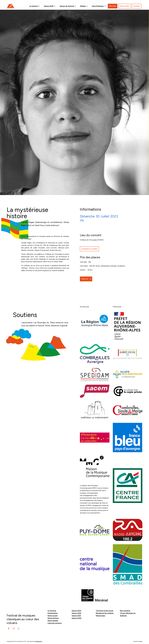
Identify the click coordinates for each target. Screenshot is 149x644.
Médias (83, 6)
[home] (11, 6)
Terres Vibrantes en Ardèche (128, 614)
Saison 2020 (77, 618)
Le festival (33, 6)
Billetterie (113, 6)
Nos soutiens (125, 611)
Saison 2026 (49, 6)
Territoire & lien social (104, 611)
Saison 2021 (76, 616)
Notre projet (53, 616)
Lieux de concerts (55, 623)
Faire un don (125, 6)
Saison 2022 (76, 613)
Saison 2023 (76, 611)
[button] (35, 6)
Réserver (85, 279)
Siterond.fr (39, 641)
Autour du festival (67, 6)
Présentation (53, 613)
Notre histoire (53, 618)
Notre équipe (53, 621)
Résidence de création (105, 613)
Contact (137, 6)
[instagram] (9, 628)
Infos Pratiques (98, 6)
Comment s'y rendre (89, 249)
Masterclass (101, 616)
